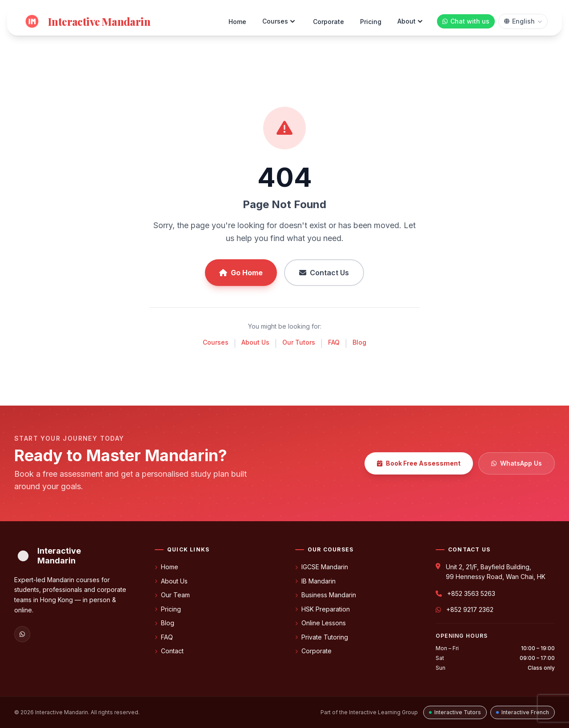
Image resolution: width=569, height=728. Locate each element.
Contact (169, 651)
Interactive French (523, 712)
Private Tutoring (322, 637)
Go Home (241, 273)
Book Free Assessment (419, 463)
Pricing (371, 22)
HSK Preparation (323, 609)
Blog (359, 342)
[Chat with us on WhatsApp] (466, 21)
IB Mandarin (315, 581)
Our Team (172, 595)
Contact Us (324, 273)
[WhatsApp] (22, 634)
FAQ (334, 342)
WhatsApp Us (517, 463)
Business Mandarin (326, 595)
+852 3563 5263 (471, 593)
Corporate (329, 22)
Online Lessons (321, 623)
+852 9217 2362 (470, 609)
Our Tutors (299, 342)
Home (237, 22)
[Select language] (523, 21)
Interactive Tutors (455, 712)
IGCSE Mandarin (322, 567)
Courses (280, 21)
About (411, 21)
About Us (255, 342)
